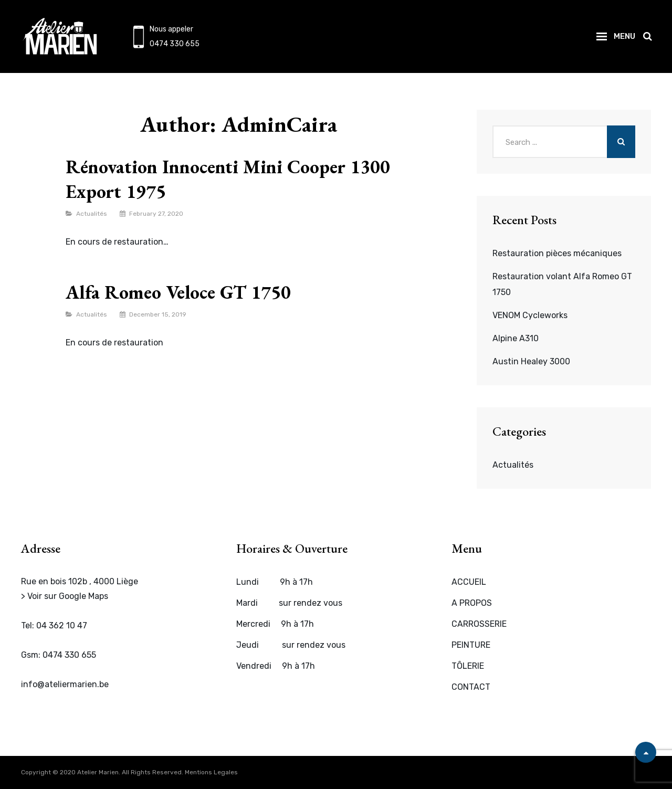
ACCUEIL (469, 582)
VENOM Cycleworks (530, 315)
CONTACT (471, 687)
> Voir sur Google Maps (65, 596)
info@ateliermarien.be (65, 684)
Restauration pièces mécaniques (557, 253)
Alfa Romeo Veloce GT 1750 (178, 292)
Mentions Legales (211, 772)
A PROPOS (472, 603)
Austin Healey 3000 (531, 361)
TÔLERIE (468, 666)
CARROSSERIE (479, 624)
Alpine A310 (516, 338)
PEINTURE (471, 645)
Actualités (92, 214)
